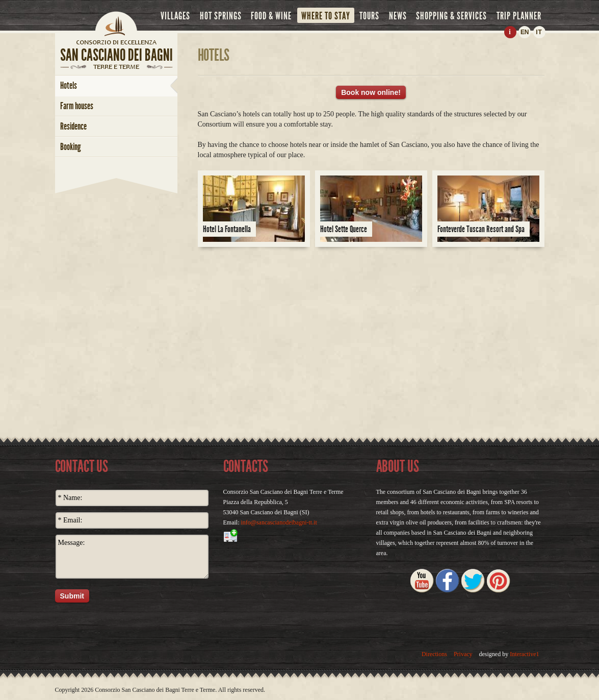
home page (116, 42)
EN (525, 32)
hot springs (221, 16)
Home (116, 23)
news (398, 16)
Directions (434, 654)
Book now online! (371, 92)
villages (175, 16)
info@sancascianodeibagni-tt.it (279, 522)
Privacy (463, 654)
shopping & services (451, 16)
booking (71, 147)
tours (369, 16)
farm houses (77, 106)
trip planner (519, 16)
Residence (73, 126)
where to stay (326, 16)
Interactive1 (524, 654)
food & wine (271, 16)
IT (539, 32)
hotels (69, 85)
